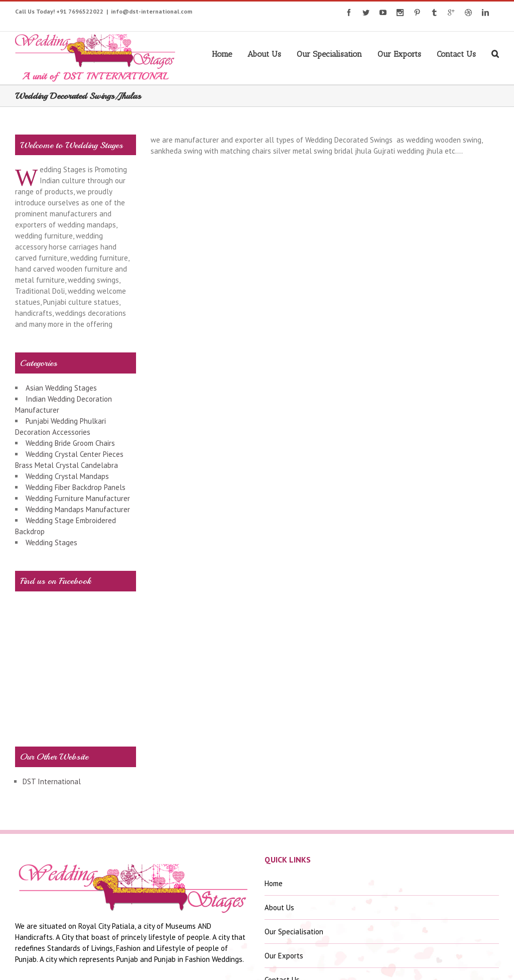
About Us (264, 54)
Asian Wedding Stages (61, 388)
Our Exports (399, 54)
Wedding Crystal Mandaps (67, 476)
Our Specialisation (329, 54)
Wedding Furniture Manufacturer (78, 498)
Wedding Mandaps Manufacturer (78, 509)
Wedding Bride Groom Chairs (70, 443)
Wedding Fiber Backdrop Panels (76, 487)
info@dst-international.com (152, 11)
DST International (52, 781)
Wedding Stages (51, 542)
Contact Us (456, 54)
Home (222, 54)
